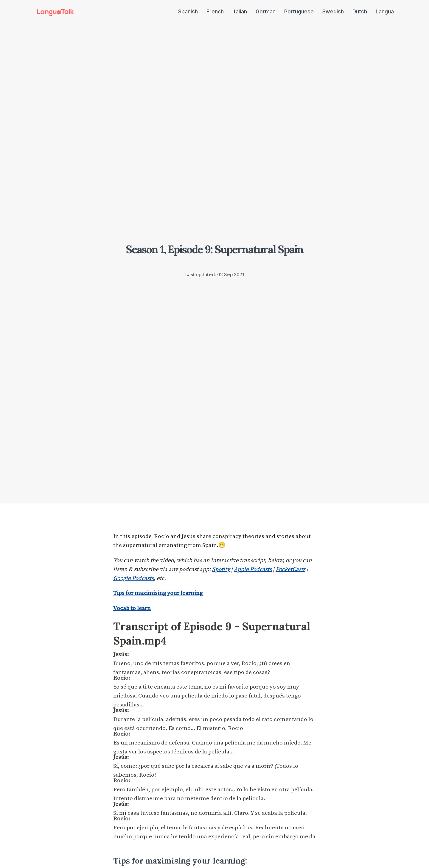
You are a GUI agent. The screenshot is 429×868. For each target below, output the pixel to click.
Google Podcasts (133, 578)
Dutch (360, 11)
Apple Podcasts (253, 569)
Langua (385, 11)
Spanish (188, 11)
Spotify (221, 569)
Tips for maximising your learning (158, 593)
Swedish (333, 11)
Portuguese (299, 11)
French (215, 11)
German (266, 11)
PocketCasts (290, 569)
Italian (240, 11)
